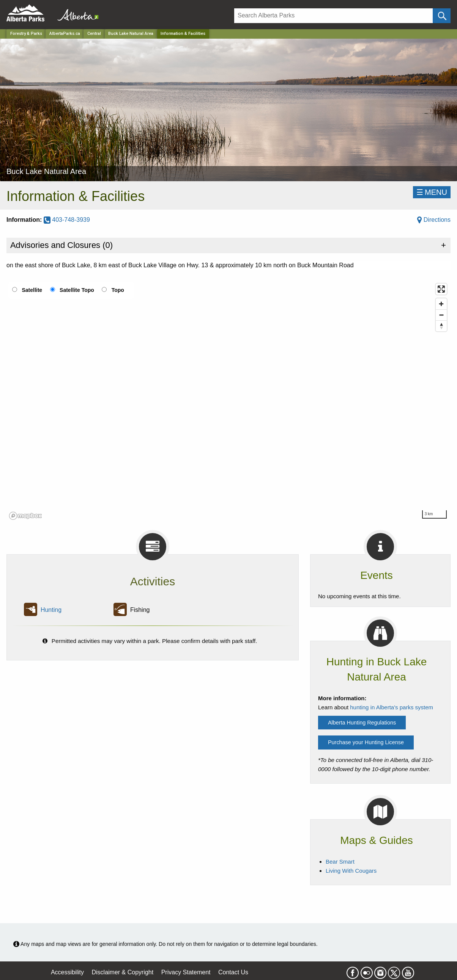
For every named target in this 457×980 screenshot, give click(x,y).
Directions (434, 220)
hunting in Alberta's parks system (392, 707)
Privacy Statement (186, 972)
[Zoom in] (441, 304)
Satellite (32, 290)
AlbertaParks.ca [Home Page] (65, 34)
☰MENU (432, 192)
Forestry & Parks (26, 34)
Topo (118, 290)
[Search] (333, 16)
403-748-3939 (67, 220)
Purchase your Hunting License (366, 742)
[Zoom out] (441, 315)
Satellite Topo (77, 290)
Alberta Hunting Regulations (362, 723)
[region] (228, 401)
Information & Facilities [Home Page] (183, 34)
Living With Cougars (351, 871)
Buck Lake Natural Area (131, 34)
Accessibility (67, 972)
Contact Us (233, 972)
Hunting (51, 610)
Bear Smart (340, 862)
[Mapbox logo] (25, 516)
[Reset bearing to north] (441, 326)
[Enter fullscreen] (441, 289)
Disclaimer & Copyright (123, 972)
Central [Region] (94, 34)
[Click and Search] (442, 16)
